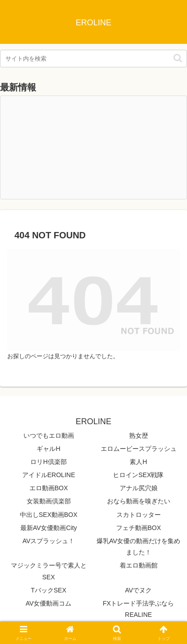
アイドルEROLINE (49, 475)
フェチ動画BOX (139, 528)
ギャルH (48, 449)
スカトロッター (139, 515)
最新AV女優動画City (49, 528)
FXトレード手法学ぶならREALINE (139, 609)
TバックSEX (49, 590)
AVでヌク (139, 590)
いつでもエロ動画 (49, 436)
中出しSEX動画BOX (49, 515)
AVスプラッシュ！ (49, 541)
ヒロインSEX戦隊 (138, 475)
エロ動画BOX (49, 488)
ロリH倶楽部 (48, 462)
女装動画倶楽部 (49, 501)
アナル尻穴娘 (139, 488)
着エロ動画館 (139, 565)
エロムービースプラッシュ (139, 449)
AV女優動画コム (49, 603)
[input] (93, 59)
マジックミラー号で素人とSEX (49, 571)
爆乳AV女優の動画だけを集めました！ (139, 547)
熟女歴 (139, 436)
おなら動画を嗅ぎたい (139, 501)
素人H (138, 462)
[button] (178, 58)
